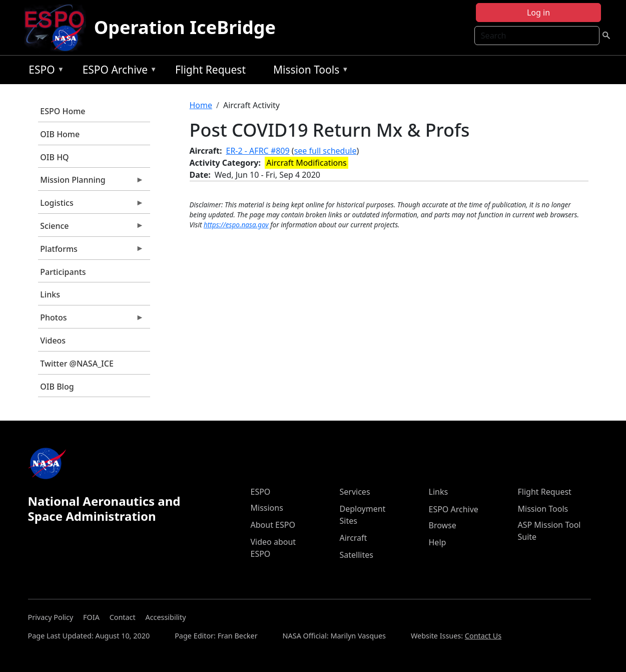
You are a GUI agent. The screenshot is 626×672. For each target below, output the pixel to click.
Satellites (357, 555)
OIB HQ (54, 157)
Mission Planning (91, 182)
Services (355, 492)
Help (438, 542)
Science (91, 228)
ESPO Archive (117, 71)
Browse (443, 525)
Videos (53, 341)
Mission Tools (308, 71)
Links (50, 294)
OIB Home (60, 134)
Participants (63, 272)
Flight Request (210, 70)
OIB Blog (57, 387)
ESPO (44, 71)
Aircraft (354, 538)
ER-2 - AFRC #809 (258, 151)
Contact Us (483, 636)
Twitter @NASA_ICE (77, 364)
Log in (538, 13)
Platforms (91, 251)
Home (201, 105)
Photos (91, 320)
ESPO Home (63, 111)
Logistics (91, 205)
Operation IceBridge (185, 27)
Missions (267, 508)
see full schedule (326, 151)
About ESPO (273, 525)
